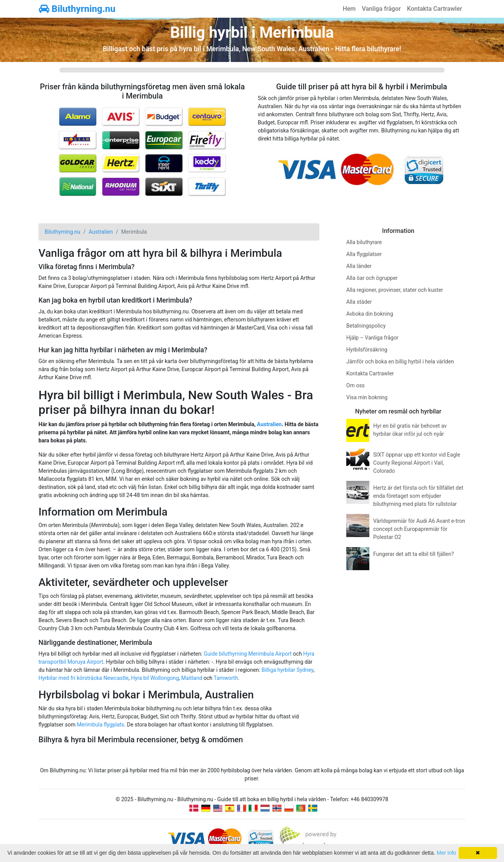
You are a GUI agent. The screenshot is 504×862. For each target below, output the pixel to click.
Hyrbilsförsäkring (367, 350)
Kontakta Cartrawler (435, 9)
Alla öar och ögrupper (372, 278)
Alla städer (359, 302)
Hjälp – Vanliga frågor (372, 338)
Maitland (192, 678)
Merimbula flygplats (101, 725)
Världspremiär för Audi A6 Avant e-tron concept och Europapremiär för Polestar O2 (419, 529)
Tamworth (226, 678)
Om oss (355, 385)
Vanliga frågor (381, 9)
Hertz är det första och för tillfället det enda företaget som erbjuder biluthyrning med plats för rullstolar (418, 496)
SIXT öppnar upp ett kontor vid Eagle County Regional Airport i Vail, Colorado (417, 463)
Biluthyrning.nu (77, 9)
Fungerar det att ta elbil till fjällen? (414, 554)
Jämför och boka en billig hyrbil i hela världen (400, 362)
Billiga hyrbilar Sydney (288, 670)
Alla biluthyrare (364, 242)
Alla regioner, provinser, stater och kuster (395, 290)
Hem (349, 9)
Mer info (446, 853)
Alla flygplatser (364, 254)
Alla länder (359, 266)
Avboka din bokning (370, 314)
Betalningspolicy (366, 326)
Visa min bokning (367, 397)
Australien (269, 424)
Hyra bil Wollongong (155, 678)
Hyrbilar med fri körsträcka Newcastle (83, 678)
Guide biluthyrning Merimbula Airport (248, 654)
